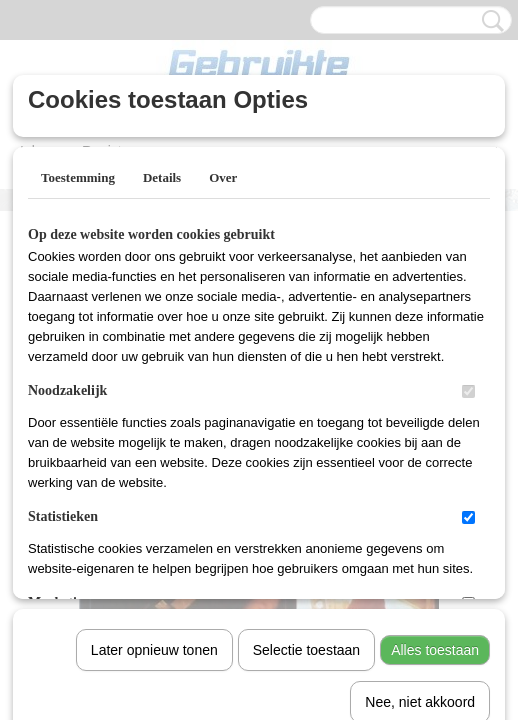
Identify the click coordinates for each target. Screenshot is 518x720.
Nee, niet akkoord (420, 495)
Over (223, 177)
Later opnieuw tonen (154, 443)
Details (162, 177)
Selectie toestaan (306, 443)
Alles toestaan (435, 443)
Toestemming (78, 177)
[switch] (468, 391)
